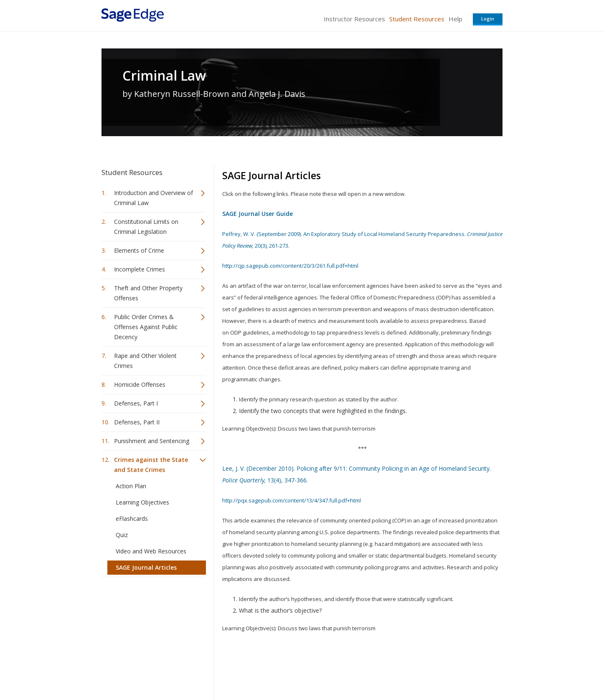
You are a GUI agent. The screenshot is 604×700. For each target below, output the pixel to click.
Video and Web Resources (151, 551)
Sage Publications (149, 669)
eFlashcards (132, 519)
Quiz (122, 535)
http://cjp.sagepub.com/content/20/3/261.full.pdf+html (290, 266)
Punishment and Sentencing (152, 441)
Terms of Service (350, 669)
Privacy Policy (447, 669)
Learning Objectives (142, 502)
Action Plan (131, 486)
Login (488, 19)
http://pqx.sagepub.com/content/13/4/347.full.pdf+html (292, 500)
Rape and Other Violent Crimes (145, 361)
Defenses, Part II (137, 422)
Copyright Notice (401, 669)
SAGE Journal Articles (146, 567)
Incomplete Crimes (140, 269)
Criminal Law (164, 76)
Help (456, 19)
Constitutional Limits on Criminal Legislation (146, 227)
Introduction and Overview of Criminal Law (154, 198)
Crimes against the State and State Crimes (151, 465)
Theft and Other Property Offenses (148, 293)
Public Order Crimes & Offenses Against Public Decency (146, 327)
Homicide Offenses (140, 384)
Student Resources (417, 19)
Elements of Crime (139, 250)
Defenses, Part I (136, 403)
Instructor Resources (354, 19)
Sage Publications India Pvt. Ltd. (223, 669)
